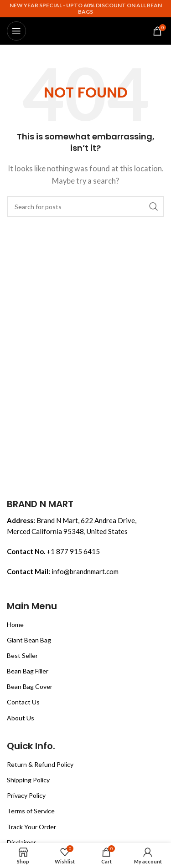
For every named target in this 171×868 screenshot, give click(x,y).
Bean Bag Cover (30, 686)
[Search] (85, 206)
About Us (21, 718)
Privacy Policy (26, 795)
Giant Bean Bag (29, 640)
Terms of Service (31, 811)
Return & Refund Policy (40, 764)
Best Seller (22, 655)
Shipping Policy (28, 780)
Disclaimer (21, 842)
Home (15, 624)
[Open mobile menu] (16, 31)
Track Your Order (31, 827)
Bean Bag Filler (28, 671)
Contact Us (23, 702)
